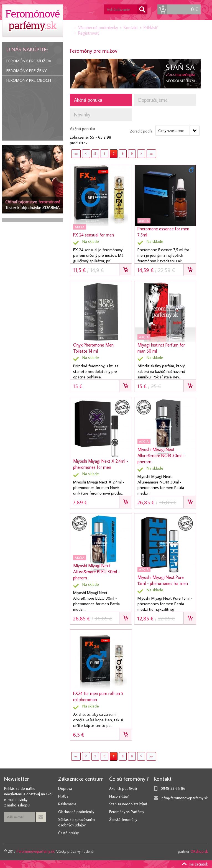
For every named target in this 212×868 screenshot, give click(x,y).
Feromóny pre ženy (27, 71)
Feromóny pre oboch (29, 80)
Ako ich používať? (123, 788)
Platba (63, 796)
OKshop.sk (199, 851)
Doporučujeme (153, 100)
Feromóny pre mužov (29, 61)
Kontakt (131, 27)
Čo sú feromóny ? (129, 778)
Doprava (65, 788)
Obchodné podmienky (76, 812)
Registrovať (88, 33)
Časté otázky (68, 833)
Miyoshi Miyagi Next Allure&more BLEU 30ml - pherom (97, 572)
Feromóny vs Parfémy (127, 812)
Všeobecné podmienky (98, 27)
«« (76, 154)
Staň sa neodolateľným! (128, 804)
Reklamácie (67, 804)
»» (151, 154)
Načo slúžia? (119, 796)
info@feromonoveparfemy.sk (184, 798)
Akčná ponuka (88, 100)
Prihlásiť (150, 27)
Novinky (82, 115)
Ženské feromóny (123, 819)
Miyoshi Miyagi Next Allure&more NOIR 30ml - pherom (161, 455)
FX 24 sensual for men (94, 235)
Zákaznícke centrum (81, 778)
